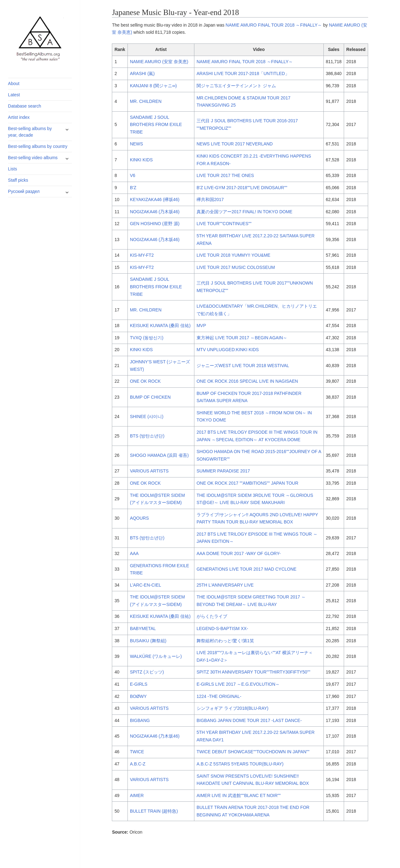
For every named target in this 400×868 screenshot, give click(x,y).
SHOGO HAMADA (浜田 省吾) (159, 455)
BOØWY (138, 696)
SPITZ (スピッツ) (147, 672)
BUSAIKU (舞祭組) (148, 641)
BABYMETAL (143, 628)
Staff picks (18, 180)
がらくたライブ (212, 616)
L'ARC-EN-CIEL (146, 585)
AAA (134, 553)
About (14, 83)
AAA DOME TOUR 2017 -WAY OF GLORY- (239, 553)
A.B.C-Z (138, 764)
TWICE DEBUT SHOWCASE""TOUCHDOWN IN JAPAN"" (253, 752)
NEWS (137, 144)
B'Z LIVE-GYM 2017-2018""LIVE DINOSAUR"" (242, 188)
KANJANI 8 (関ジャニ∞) (153, 86)
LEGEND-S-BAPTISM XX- (222, 628)
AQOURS (140, 518)
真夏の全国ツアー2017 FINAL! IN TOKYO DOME (245, 212)
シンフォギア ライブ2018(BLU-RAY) (232, 708)
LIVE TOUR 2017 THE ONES (225, 175)
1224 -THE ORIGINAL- (219, 696)
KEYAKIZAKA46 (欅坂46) (155, 199)
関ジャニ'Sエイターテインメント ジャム (236, 86)
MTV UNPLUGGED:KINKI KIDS (228, 350)
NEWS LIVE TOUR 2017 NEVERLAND (235, 144)
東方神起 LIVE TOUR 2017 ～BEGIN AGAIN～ (242, 338)
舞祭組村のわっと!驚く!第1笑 (225, 641)
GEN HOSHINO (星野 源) (155, 224)
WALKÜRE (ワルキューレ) (156, 656)
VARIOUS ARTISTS (149, 471)
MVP (201, 325)
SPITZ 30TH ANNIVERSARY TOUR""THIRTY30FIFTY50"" (253, 672)
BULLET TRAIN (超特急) (154, 811)
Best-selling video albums (33, 158)
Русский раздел (24, 191)
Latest (14, 95)
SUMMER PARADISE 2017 (223, 471)
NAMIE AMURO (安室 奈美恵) (159, 62)
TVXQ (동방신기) (147, 338)
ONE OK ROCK (145, 381)
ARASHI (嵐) (142, 73)
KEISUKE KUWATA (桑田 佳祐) (160, 325)
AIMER (137, 795)
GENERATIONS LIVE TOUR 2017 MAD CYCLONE (247, 569)
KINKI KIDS (141, 160)
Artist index (19, 117)
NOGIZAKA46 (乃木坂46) (155, 212)
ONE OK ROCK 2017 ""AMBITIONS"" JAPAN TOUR (247, 483)
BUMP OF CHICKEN (150, 397)
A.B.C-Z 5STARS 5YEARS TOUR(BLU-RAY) (240, 764)
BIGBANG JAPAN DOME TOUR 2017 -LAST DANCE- (249, 720)
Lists (13, 169)
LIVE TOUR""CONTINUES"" (224, 224)
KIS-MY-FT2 (142, 255)
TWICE (137, 752)
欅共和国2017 (210, 199)
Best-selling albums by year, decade (30, 132)
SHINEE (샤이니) (147, 416)
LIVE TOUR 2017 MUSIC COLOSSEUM (236, 267)
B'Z (133, 188)
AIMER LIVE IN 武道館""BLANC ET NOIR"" (239, 795)
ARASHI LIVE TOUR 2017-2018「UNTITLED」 (243, 73)
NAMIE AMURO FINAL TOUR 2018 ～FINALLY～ (274, 25)
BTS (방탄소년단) (147, 436)
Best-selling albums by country (38, 146)
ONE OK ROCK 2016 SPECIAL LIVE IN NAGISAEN (247, 381)
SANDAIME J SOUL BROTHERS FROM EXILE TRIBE (156, 125)
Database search (25, 106)
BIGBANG (140, 720)
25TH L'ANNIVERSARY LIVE (225, 585)
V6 (133, 175)
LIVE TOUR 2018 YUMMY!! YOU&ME (233, 255)
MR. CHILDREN (146, 101)
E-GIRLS (139, 684)
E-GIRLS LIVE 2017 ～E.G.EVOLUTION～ (238, 684)
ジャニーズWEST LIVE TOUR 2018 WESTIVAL (243, 366)
